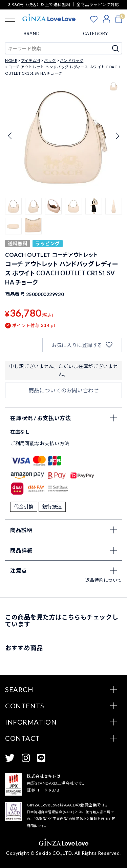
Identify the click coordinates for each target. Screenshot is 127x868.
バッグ (50, 60)
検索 (116, 48)
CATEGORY (96, 33)
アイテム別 (31, 60)
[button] (13, 206)
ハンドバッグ (72, 60)
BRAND (32, 33)
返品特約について (104, 580)
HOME (11, 60)
